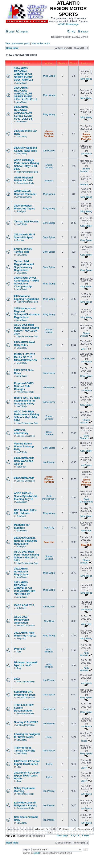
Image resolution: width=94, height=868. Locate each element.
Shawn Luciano (49, 166)
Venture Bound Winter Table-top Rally (24, 447)
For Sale (21, 240)
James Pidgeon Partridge (49, 134)
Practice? (20, 649)
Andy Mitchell (49, 650)
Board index (12, 48)
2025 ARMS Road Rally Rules (24, 344)
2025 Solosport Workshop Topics (25, 207)
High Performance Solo (27, 172)
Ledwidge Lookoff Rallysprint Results (26, 804)
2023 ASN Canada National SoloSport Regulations (25, 541)
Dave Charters (49, 433)
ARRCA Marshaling (25, 682)
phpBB (37, 853)
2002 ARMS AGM (24, 478)
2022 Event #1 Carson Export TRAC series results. (27, 776)
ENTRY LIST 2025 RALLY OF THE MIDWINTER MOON (26, 357)
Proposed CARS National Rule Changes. (24, 386)
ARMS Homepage (68, 24)
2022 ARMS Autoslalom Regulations (21, 572)
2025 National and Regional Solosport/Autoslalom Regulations (27, 313)
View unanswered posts (17, 43)
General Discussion (26, 436)
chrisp (49, 737)
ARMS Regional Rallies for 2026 (23, 179)
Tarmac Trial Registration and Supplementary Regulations (24, 266)
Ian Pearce (49, 151)
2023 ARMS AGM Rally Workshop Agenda (24, 461)
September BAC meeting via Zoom (25, 693)
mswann (49, 181)
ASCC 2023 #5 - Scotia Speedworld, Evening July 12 (26, 496)
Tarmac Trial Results (26, 222)
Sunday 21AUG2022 (26, 722)
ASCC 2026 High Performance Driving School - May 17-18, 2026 (26, 165)
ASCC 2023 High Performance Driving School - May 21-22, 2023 (26, 556)
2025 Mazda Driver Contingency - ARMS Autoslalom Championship (26, 282)
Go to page (62, 836)
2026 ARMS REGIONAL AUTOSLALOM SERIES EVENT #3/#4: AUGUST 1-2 (25, 94)
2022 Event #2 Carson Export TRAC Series (27, 763)
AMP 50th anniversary (21, 432)
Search (83, 32)
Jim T (49, 345)
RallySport (21, 467)
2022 (17, 679)
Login (10, 32)
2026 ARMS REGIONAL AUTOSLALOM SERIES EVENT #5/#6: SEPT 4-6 (23, 74)
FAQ (71, 32)
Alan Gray (49, 528)
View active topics (41, 43)
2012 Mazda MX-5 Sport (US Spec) (24, 236)
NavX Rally (22, 137)
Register (22, 32)
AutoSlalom (22, 83)
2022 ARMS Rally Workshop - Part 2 (25, 634)
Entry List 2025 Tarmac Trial (23, 251)
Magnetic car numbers (22, 526)
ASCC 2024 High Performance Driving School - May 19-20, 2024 (26, 416)
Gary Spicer (49, 223)
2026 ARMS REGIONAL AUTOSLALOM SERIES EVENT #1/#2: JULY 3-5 (23, 113)
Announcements (24, 197)
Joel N (49, 764)
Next (86, 836)
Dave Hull (49, 542)
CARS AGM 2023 (24, 605)
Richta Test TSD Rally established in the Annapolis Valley (27, 401)
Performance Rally (25, 183)
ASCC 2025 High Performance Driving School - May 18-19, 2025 (26, 329)
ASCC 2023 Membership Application (22, 620)
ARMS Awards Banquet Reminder (25, 193)
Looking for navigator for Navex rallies (27, 736)
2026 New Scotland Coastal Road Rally (26, 149)
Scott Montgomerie (49, 497)
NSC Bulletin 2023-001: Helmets (25, 512)
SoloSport (21, 211)
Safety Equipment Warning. (25, 790)
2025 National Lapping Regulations (27, 298)
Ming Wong (49, 76)
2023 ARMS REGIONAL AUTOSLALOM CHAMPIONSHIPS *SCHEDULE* (25, 588)
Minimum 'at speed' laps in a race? (26, 664)
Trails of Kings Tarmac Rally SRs (25, 749)
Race (19, 652)
